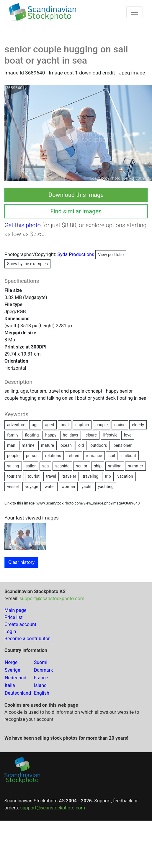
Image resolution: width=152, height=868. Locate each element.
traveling (90, 476)
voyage (32, 487)
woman (68, 487)
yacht (86, 487)
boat (65, 425)
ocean (66, 445)
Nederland (15, 678)
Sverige (12, 670)
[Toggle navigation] (135, 12)
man (11, 445)
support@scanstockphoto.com (52, 599)
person (32, 456)
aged (50, 425)
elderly (138, 425)
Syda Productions (92, 254)
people (13, 456)
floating (32, 435)
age (35, 425)
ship (98, 466)
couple (102, 425)
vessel (13, 487)
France (41, 678)
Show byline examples (27, 264)
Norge (11, 662)
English (42, 693)
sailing (13, 466)
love (128, 435)
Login (10, 632)
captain (82, 425)
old (81, 445)
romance (94, 456)
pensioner (122, 445)
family (13, 435)
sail (112, 456)
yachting (106, 487)
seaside (62, 466)
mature (48, 445)
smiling (115, 466)
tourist (34, 476)
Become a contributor (27, 639)
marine (28, 445)
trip (108, 476)
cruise (120, 425)
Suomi (41, 662)
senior (82, 466)
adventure (16, 425)
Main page (15, 610)
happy (51, 435)
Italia (10, 685)
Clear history (21, 562)
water (50, 487)
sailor (31, 466)
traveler (69, 476)
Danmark (43, 670)
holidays (71, 435)
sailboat (129, 456)
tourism (14, 476)
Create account (20, 624)
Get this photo (23, 225)
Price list (14, 617)
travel (51, 476)
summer (135, 466)
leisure (91, 435)
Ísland (40, 685)
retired (73, 456)
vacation (125, 476)
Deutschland (18, 693)
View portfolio (111, 255)
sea (45, 466)
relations (53, 456)
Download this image (76, 195)
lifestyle (110, 435)
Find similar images (76, 211)
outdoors (99, 445)
